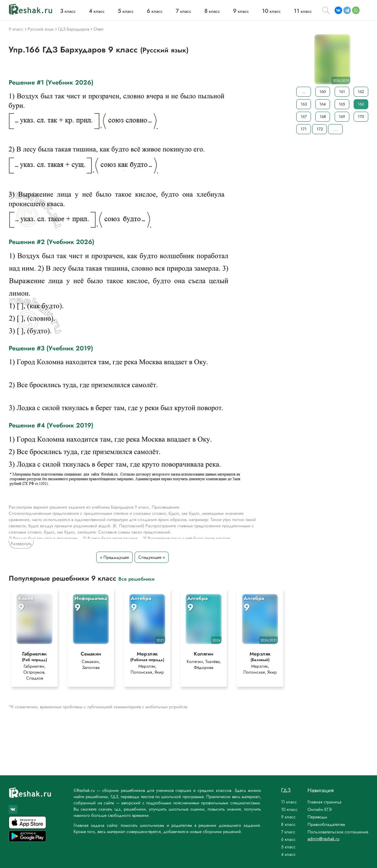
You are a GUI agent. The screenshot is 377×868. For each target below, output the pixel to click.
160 (323, 92)
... (304, 92)
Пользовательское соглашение (338, 832)
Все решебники (136, 579)
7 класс (288, 832)
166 (361, 104)
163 (304, 104)
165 (342, 104)
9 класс (288, 817)
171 (304, 129)
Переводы (317, 817)
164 (323, 104)
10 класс (289, 809)
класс (68, 11)
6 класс (288, 839)
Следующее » (152, 557)
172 (320, 129)
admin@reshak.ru (323, 839)
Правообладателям (326, 824)
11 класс (289, 802)
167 (304, 117)
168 (323, 117)
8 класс (288, 824)
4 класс (288, 854)
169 (342, 117)
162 (361, 92)
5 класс (288, 847)
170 (361, 117)
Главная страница (325, 802)
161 (342, 92)
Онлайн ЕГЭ (320, 809)
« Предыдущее (115, 557)
